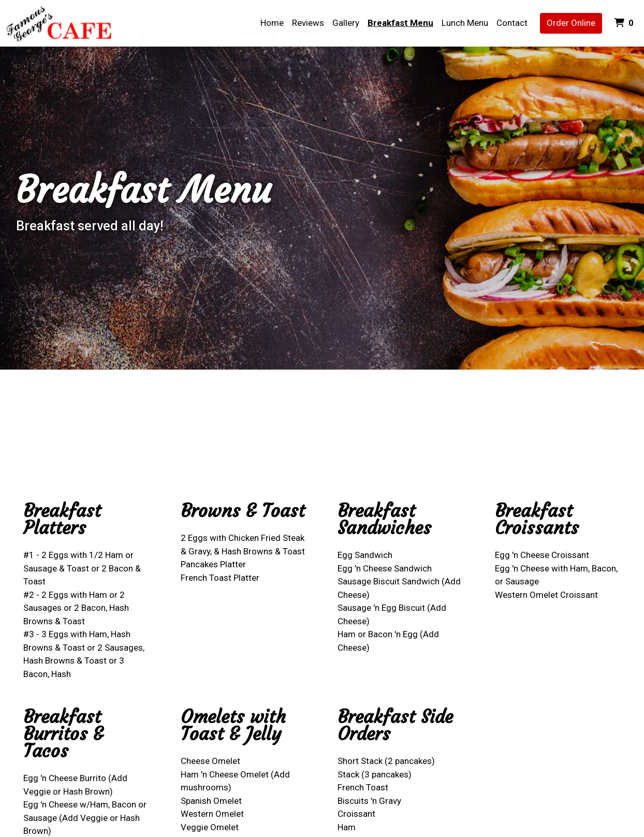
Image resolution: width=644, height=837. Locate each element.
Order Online (571, 23)
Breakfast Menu (400, 23)
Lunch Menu (465, 23)
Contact (512, 23)
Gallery (346, 23)
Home (272, 23)
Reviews (308, 23)
